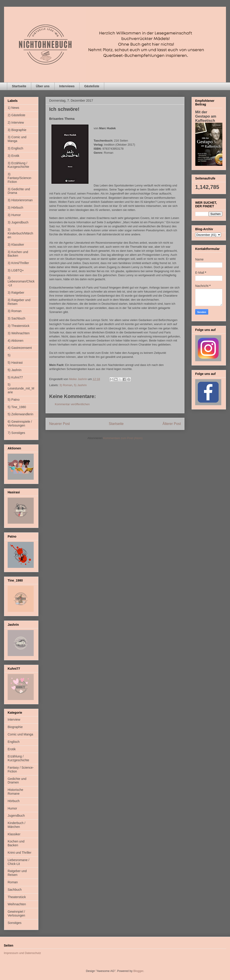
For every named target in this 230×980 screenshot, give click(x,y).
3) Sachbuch (17, 318)
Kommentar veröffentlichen (72, 404)
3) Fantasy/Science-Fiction (20, 178)
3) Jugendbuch (18, 222)
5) (9, 355)
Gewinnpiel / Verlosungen (16, 913)
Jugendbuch (16, 816)
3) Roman (66, 385)
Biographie (15, 727)
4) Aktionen (15, 341)
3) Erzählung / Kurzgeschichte (18, 165)
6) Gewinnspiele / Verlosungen (20, 423)
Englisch (14, 742)
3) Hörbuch (15, 208)
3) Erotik (13, 156)
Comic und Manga (20, 734)
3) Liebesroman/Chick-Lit (21, 282)
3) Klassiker (16, 245)
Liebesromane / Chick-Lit (19, 862)
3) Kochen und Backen (18, 254)
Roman (13, 882)
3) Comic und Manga (17, 139)
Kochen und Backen (16, 843)
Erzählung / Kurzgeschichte (18, 758)
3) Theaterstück (19, 326)
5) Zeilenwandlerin (20, 414)
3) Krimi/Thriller (18, 263)
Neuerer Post (60, 424)
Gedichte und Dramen (17, 781)
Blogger (138, 971)
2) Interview (16, 122)
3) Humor (14, 215)
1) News (13, 108)
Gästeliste (92, 86)
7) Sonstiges (16, 433)
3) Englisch (15, 148)
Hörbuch (14, 801)
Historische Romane (15, 792)
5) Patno (14, 400)
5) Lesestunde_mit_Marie (21, 388)
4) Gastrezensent (20, 348)
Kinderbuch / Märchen (17, 825)
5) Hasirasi (15, 363)
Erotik (12, 749)
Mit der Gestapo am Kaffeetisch (206, 116)
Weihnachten (17, 904)
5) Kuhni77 (15, 377)
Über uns (43, 86)
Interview (14, 720)
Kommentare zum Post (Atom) (123, 438)
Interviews (67, 86)
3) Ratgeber (16, 293)
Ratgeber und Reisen (17, 873)
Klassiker (14, 834)
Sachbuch (15, 890)
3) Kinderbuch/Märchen (20, 233)
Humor (12, 808)
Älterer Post (172, 424)
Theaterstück (17, 897)
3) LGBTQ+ (16, 270)
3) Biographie (17, 130)
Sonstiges (14, 923)
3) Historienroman (20, 200)
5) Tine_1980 (17, 407)
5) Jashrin (80, 385)
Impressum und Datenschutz (22, 953)
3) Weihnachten (19, 333)
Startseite (19, 86)
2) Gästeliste (17, 115)
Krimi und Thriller (20, 853)
